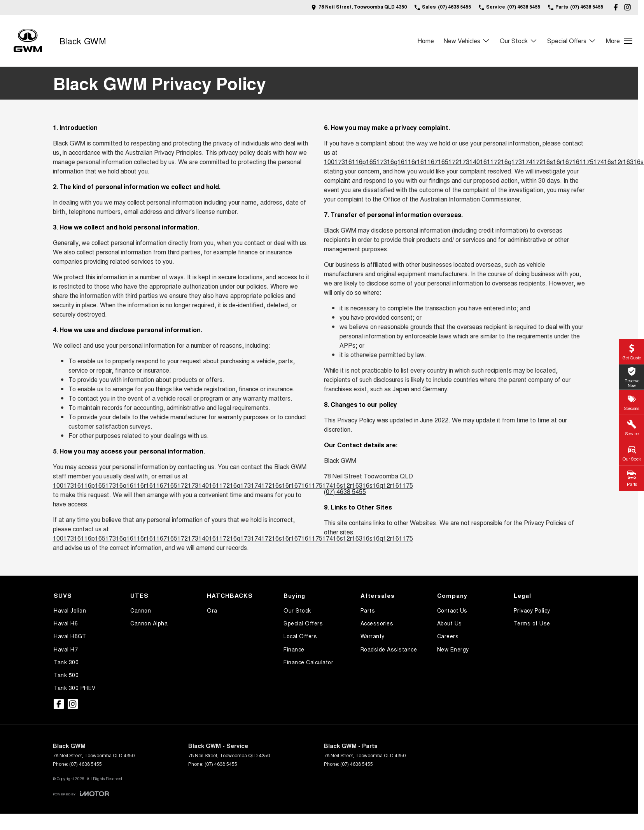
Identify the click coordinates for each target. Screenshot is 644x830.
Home (426, 41)
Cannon (141, 610)
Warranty (373, 636)
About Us (450, 623)
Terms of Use (532, 623)
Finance (294, 649)
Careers (448, 636)
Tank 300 (66, 662)
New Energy (453, 649)
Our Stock (297, 610)
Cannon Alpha (149, 623)
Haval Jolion (70, 610)
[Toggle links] (81, 794)
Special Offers (303, 623)
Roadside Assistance (389, 649)
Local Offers (300, 636)
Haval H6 (66, 623)
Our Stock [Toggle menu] (519, 41)
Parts (368, 610)
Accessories (377, 623)
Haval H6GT (70, 636)
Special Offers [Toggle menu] (572, 41)
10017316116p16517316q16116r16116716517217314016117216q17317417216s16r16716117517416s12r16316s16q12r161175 (233, 485)
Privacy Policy (532, 610)
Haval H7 (66, 649)
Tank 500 (66, 675)
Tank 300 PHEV (75, 688)
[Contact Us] (359, 7)
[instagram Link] (627, 7)
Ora (212, 610)
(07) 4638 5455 (345, 491)
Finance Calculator (308, 662)
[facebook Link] (616, 7)
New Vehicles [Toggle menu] (467, 41)
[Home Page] (28, 41)
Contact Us (452, 610)
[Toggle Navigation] (619, 41)
